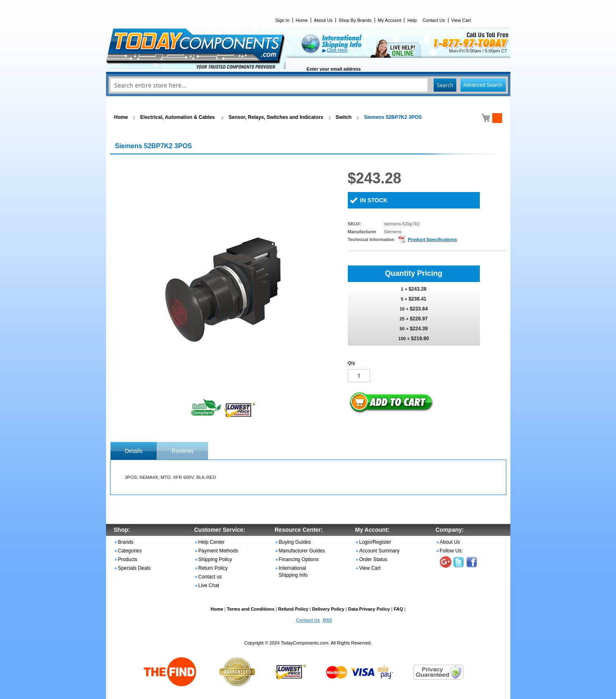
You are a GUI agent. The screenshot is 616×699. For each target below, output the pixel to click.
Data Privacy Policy (369, 609)
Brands (126, 542)
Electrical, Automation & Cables (178, 117)
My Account (390, 20)
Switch (344, 117)
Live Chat (209, 585)
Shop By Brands (355, 20)
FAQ (398, 609)
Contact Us (434, 20)
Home (302, 20)
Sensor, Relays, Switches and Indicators (276, 117)
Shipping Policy (215, 559)
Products (128, 559)
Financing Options (299, 559)
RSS (327, 620)
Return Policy (213, 568)
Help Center (212, 542)
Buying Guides (295, 542)
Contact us (210, 577)
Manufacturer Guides (302, 551)
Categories (130, 551)
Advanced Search (483, 85)
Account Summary (380, 551)
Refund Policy (293, 609)
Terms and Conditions (251, 609)
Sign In (282, 20)
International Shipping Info (293, 572)
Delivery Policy (328, 609)
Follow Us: (451, 551)
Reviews (183, 451)
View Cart (461, 20)
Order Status (373, 559)
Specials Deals (134, 568)
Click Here (337, 50)
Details (134, 451)
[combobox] (308, 85)
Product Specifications (432, 239)
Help (412, 20)
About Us (323, 20)
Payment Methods (218, 551)
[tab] (134, 451)
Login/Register (375, 542)
